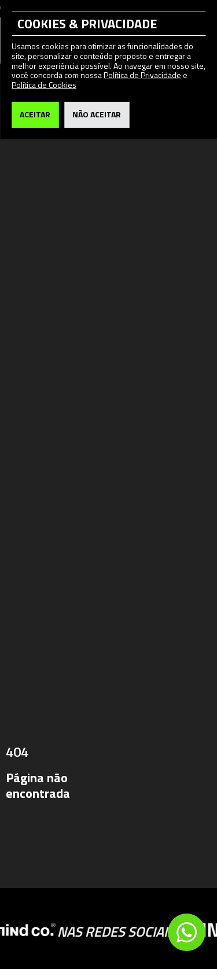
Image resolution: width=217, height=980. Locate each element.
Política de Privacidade (142, 75)
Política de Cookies (44, 85)
